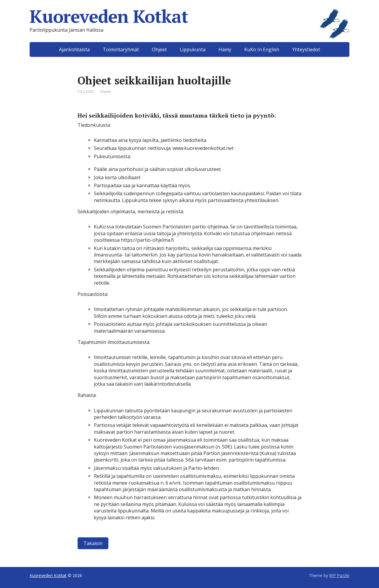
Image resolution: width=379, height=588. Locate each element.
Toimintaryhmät (121, 49)
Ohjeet (159, 49)
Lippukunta (193, 49)
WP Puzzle (339, 575)
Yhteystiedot (306, 49)
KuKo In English (262, 49)
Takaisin (93, 543)
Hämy (225, 49)
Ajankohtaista (74, 49)
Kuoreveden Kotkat (189, 16)
